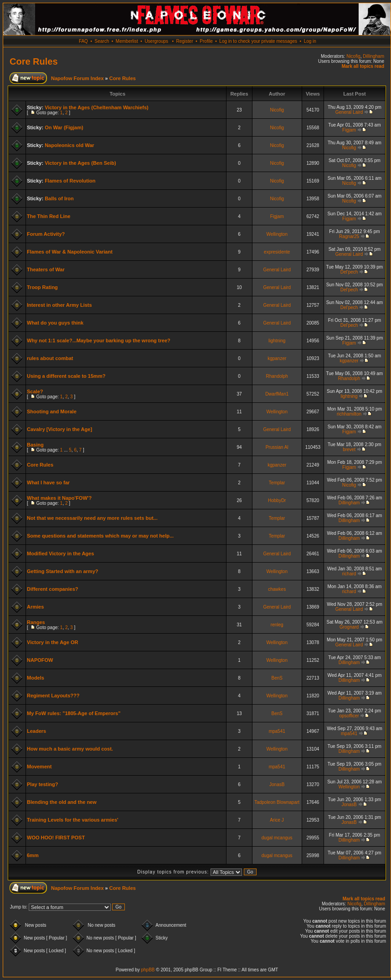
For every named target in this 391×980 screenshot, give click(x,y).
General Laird (349, 112)
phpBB (148, 970)
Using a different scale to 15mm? (66, 376)
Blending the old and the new (62, 802)
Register (184, 41)
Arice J (277, 820)
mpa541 (277, 731)
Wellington (277, 234)
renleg (277, 625)
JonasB (277, 785)
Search (102, 41)
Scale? (35, 391)
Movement (39, 767)
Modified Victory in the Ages (60, 553)
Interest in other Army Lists (59, 305)
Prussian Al (277, 447)
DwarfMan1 (277, 394)
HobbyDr (277, 500)
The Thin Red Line (49, 216)
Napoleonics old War (69, 145)
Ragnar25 (349, 236)
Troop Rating (42, 287)
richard (349, 574)
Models (36, 678)
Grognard (349, 627)
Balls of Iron (59, 198)
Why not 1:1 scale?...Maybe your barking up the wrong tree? (99, 340)
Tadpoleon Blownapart (277, 802)
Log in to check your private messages (258, 41)
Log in (310, 41)
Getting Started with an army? (62, 571)
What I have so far (48, 482)
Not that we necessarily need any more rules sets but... (92, 518)
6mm (33, 855)
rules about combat (50, 358)
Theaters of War (46, 269)
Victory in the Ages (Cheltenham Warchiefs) (97, 107)
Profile (206, 41)
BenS (277, 678)
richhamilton (349, 414)
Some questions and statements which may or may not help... (100, 536)
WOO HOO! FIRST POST (56, 838)
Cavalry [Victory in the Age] (59, 429)
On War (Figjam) (64, 127)
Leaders (36, 731)
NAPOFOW (40, 660)
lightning (277, 341)
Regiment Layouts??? (53, 696)
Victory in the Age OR (52, 642)
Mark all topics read (363, 66)
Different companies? (52, 589)
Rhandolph (277, 376)
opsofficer (349, 716)
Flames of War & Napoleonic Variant (70, 252)
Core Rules (34, 61)
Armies (35, 607)
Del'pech (349, 272)
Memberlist (127, 41)
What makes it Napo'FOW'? (59, 498)
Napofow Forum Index (77, 78)
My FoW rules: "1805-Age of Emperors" (74, 713)
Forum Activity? (46, 234)
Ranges (36, 622)
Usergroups (156, 41)
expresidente (277, 252)
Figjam (349, 130)
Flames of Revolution (70, 181)
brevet (349, 449)
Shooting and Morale (52, 411)
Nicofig (353, 56)
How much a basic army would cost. (70, 749)
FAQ (83, 41)
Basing (35, 445)
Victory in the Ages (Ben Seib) (80, 163)
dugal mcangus (277, 838)
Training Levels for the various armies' (73, 820)
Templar (277, 483)
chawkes (277, 589)
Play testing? (42, 784)
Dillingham (373, 56)
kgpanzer (277, 358)
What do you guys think (55, 323)
